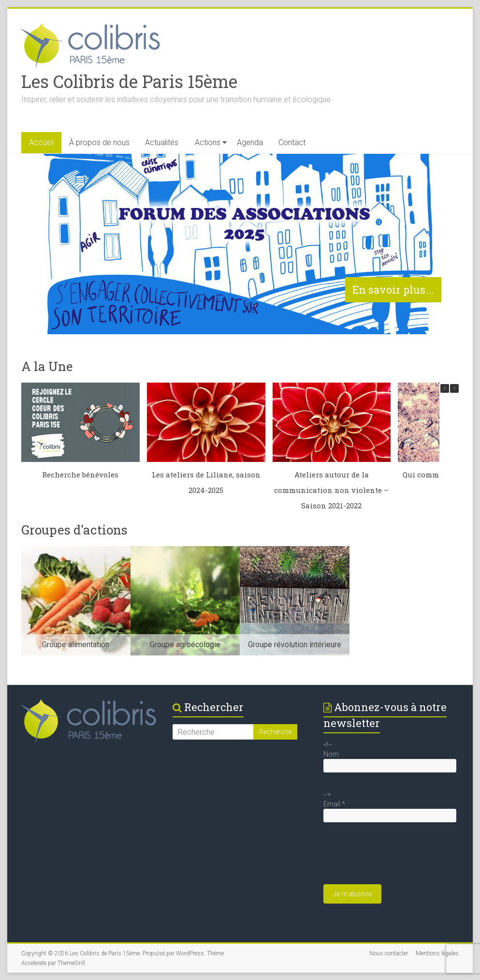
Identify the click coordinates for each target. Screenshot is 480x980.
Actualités (162, 142)
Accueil (41, 142)
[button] (454, 388)
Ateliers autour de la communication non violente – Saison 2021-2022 (331, 490)
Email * (334, 804)
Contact (292, 142)
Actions (208, 142)
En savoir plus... (393, 290)
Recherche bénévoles (80, 475)
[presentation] (397, 858)
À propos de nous (99, 142)
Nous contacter (389, 953)
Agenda (250, 142)
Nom (331, 754)
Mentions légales (437, 953)
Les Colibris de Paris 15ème (129, 81)
